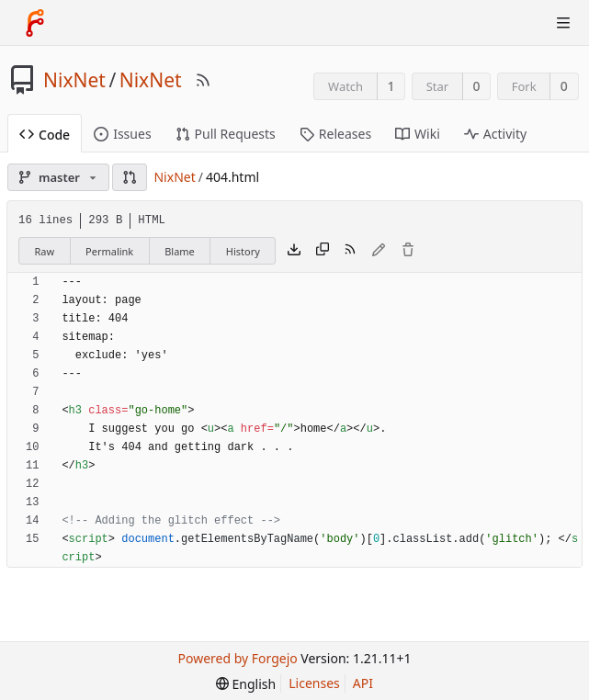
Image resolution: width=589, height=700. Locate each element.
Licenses (314, 683)
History (243, 251)
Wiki (418, 134)
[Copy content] (323, 251)
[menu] (246, 684)
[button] (130, 177)
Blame (180, 251)
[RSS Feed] (203, 80)
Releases (335, 134)
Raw (44, 251)
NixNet (74, 80)
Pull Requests (226, 134)
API (363, 683)
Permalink (109, 251)
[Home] (35, 23)
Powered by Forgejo (238, 658)
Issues (122, 134)
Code (45, 135)
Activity (495, 134)
